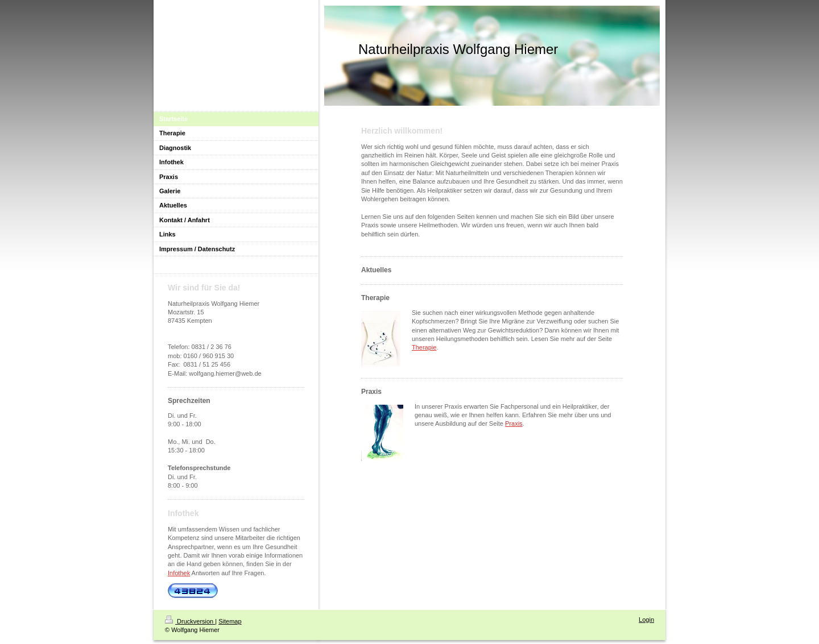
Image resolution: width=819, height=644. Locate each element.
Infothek (179, 573)
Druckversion (190, 621)
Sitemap (230, 621)
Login (646, 620)
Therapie (424, 347)
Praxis (514, 423)
